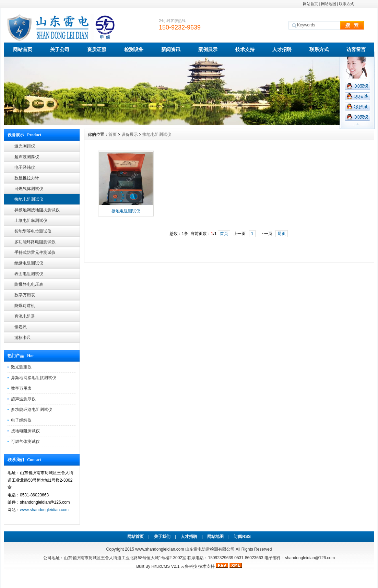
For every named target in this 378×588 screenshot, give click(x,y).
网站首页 (310, 4)
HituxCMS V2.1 (165, 566)
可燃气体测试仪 (29, 189)
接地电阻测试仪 (29, 199)
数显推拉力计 (27, 178)
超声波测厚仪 (27, 157)
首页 (113, 134)
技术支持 (245, 49)
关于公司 (60, 49)
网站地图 (329, 4)
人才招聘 (282, 49)
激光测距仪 (25, 146)
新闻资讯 (171, 49)
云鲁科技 (189, 566)
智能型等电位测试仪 (33, 231)
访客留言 (356, 49)
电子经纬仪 (25, 167)
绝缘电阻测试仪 (29, 263)
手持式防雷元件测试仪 (35, 252)
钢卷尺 (21, 327)
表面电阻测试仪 (29, 274)
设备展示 (130, 134)
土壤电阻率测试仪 (31, 221)
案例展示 (208, 49)
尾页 (282, 234)
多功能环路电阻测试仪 (35, 242)
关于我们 (162, 537)
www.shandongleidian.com (44, 510)
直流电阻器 (25, 316)
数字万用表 (25, 295)
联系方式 (346, 4)
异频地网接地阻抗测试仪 (37, 210)
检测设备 (134, 49)
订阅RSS (242, 537)
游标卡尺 (23, 338)
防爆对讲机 (25, 306)
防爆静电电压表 (29, 284)
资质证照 (97, 49)
